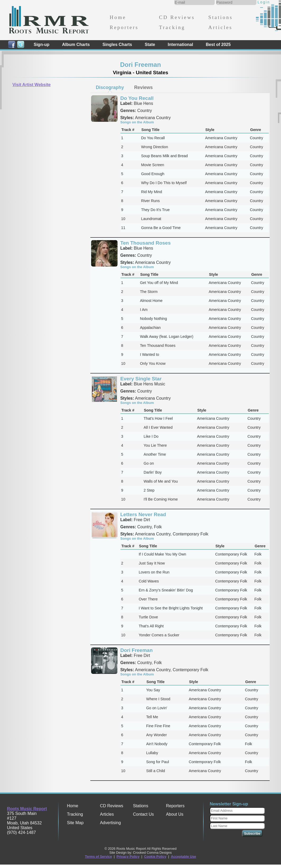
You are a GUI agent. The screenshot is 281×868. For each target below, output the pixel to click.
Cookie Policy (155, 857)
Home (118, 17)
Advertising (110, 823)
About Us (175, 814)
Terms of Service (99, 857)
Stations (221, 17)
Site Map (75, 823)
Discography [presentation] (110, 87)
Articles (220, 27)
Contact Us (143, 814)
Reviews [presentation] (143, 87)
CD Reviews (177, 17)
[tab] (110, 87)
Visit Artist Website (32, 85)
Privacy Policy (128, 857)
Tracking (172, 27)
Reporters (124, 27)
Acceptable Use (183, 857)
